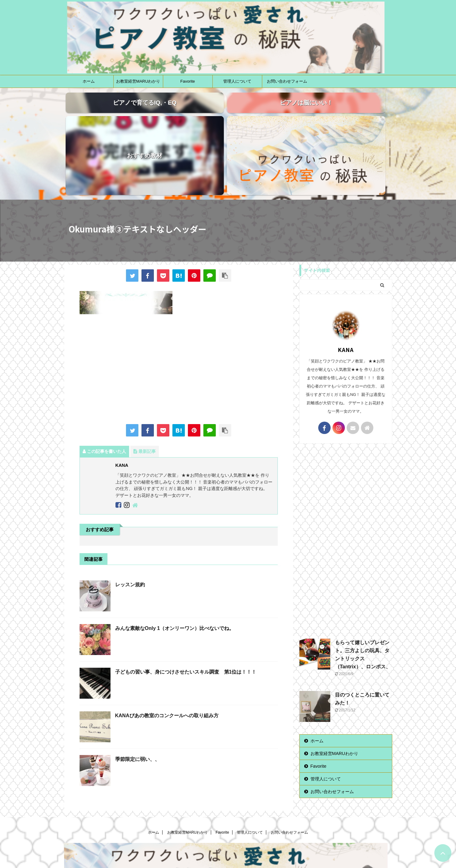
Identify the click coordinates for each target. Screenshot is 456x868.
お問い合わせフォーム (287, 81)
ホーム (89, 81)
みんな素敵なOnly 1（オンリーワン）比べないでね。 (175, 565)
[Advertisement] (179, 307)
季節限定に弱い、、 (137, 696)
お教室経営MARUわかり (138, 81)
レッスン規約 (130, 521)
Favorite (188, 81)
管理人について (237, 81)
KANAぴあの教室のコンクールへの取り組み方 (167, 652)
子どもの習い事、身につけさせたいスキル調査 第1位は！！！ (186, 609)
